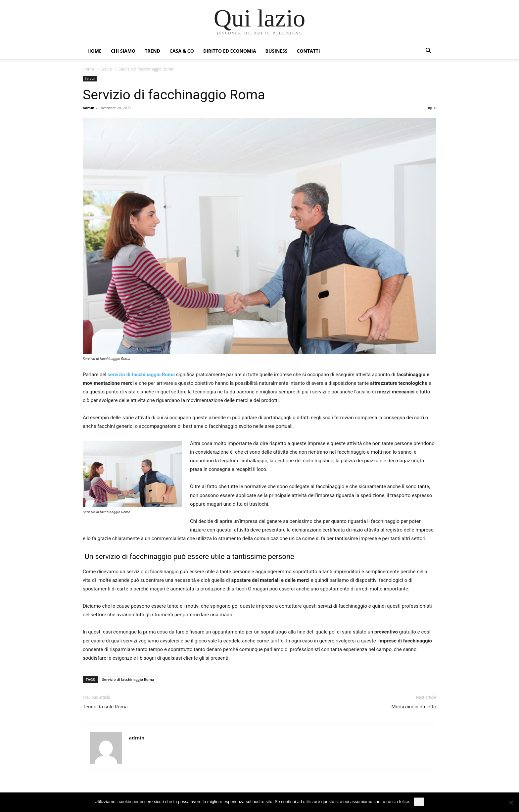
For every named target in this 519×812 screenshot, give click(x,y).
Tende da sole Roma (105, 707)
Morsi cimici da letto (414, 707)
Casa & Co (182, 51)
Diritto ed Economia (230, 51)
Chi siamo (123, 51)
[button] (428, 51)
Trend (152, 51)
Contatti (308, 51)
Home (94, 51)
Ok (419, 802)
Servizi (106, 69)
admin (89, 108)
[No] (511, 802)
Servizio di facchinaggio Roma (174, 95)
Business (277, 51)
